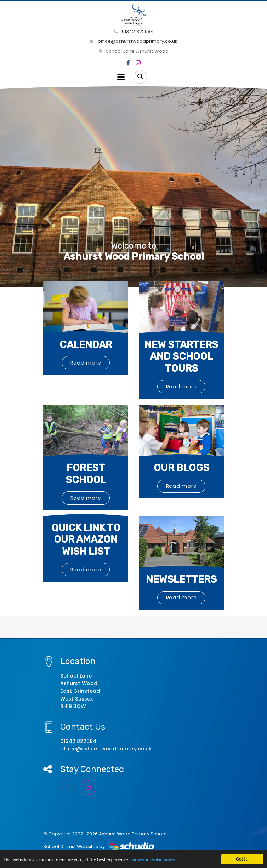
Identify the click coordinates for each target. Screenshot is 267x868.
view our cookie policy (153, 860)
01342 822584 (134, 31)
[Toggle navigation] (121, 77)
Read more (86, 363)
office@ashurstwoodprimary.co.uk (133, 41)
